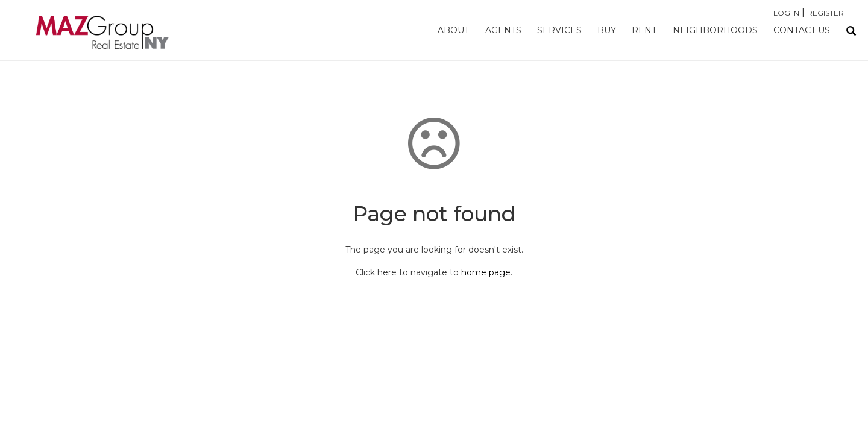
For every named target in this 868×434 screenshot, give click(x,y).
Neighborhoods (715, 30)
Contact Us (802, 30)
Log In (786, 13)
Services (559, 30)
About (453, 30)
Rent (644, 30)
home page (486, 272)
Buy (607, 30)
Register (826, 13)
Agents (503, 30)
